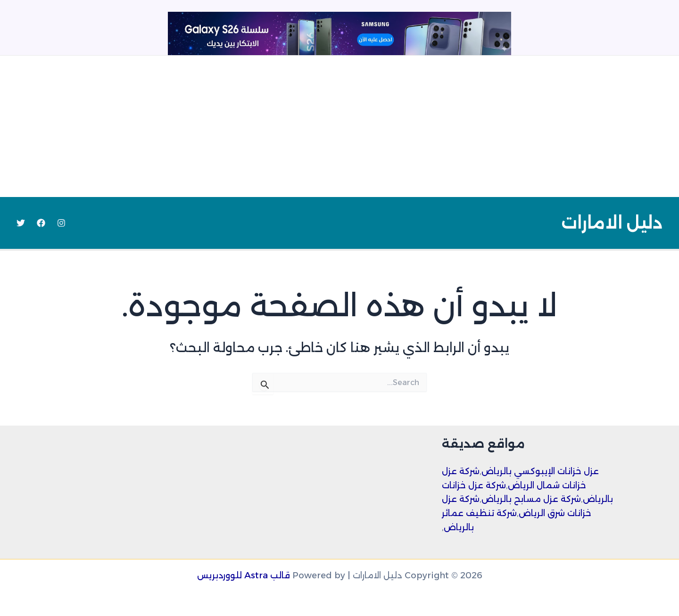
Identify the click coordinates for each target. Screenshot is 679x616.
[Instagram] (61, 223)
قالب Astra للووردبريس (244, 575)
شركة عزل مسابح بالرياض (531, 499)
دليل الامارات (612, 223)
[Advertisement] (339, 126)
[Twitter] (21, 223)
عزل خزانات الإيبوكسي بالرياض (540, 471)
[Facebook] (41, 223)
